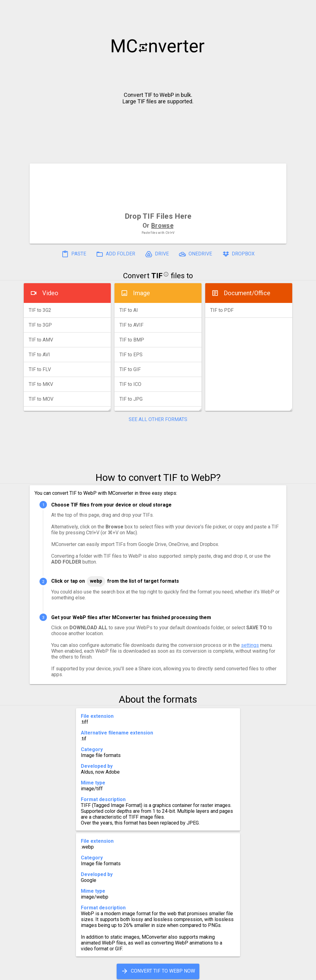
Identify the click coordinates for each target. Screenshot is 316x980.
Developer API (208, 973)
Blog (176, 973)
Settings (80, 973)
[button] (306, 8)
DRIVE (157, 254)
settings (250, 645)
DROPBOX (238, 254)
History (52, 973)
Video (50, 293)
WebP (96, 581)
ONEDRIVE (195, 254)
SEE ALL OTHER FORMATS (158, 419)
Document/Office (247, 293)
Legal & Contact (254, 973)
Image (141, 293)
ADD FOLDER (116, 254)
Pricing (109, 973)
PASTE (74, 254)
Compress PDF (144, 973)
